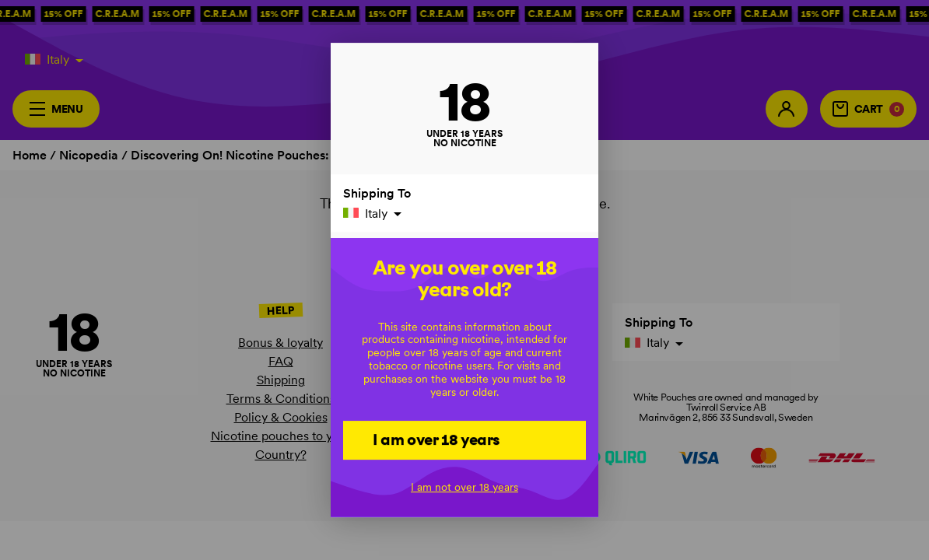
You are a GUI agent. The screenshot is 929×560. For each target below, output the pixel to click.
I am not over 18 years (464, 487)
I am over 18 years (436, 439)
